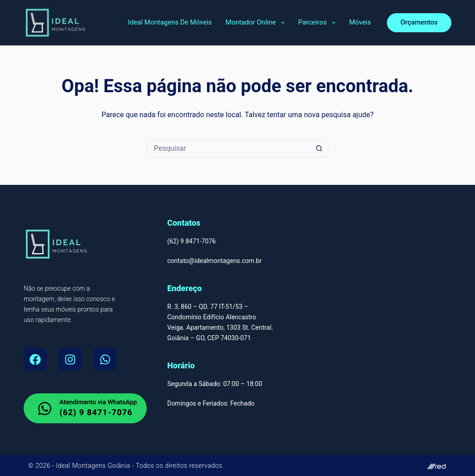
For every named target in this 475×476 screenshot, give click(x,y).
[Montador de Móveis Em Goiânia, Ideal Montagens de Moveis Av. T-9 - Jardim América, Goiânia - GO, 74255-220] (381, 326)
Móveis (360, 22)
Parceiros (319, 23)
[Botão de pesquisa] (319, 148)
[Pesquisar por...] (228, 148)
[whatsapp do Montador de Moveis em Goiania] (85, 408)
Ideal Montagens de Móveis (170, 22)
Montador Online (257, 23)
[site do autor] (347, 466)
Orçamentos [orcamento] (419, 22)
